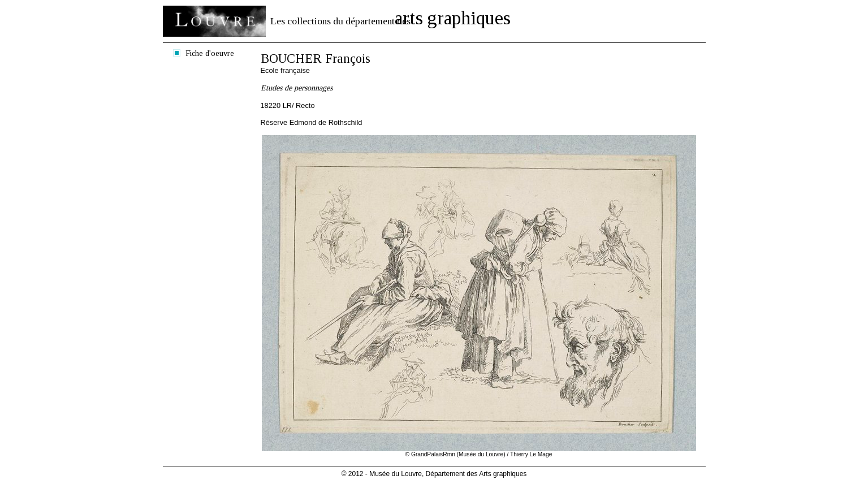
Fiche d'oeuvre (210, 53)
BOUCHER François (316, 59)
